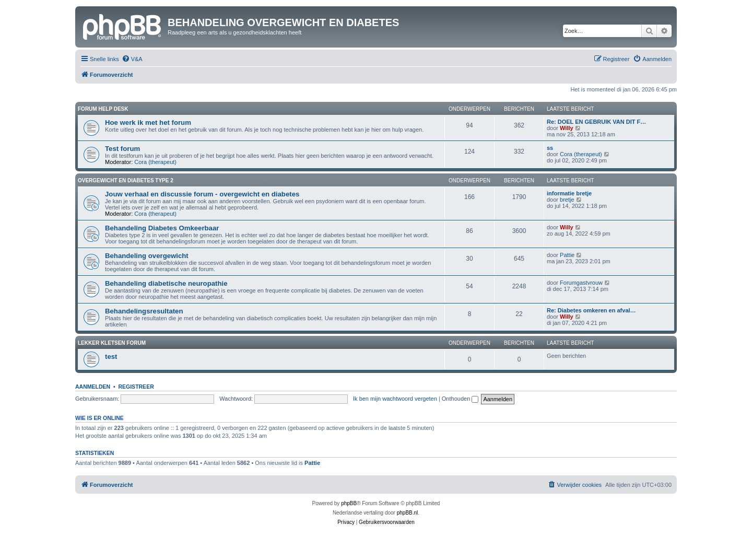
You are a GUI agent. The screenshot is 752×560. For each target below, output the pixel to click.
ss (550, 148)
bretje (567, 200)
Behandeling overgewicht (147, 256)
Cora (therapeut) (155, 162)
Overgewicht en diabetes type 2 (126, 180)
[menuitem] (132, 59)
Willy (567, 128)
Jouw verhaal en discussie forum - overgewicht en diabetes (202, 194)
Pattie (567, 255)
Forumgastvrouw (581, 283)
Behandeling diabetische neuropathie (166, 283)
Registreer (136, 387)
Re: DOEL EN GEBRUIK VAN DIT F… (596, 122)
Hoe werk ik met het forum (148, 122)
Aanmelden (93, 387)
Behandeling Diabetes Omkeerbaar (162, 228)
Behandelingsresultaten (144, 311)
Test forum (122, 149)
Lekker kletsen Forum (112, 343)
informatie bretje (569, 193)
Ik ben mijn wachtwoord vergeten (395, 399)
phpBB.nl (408, 513)
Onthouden (460, 399)
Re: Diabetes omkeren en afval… (591, 310)
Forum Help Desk (103, 109)
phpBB (349, 503)
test (111, 357)
